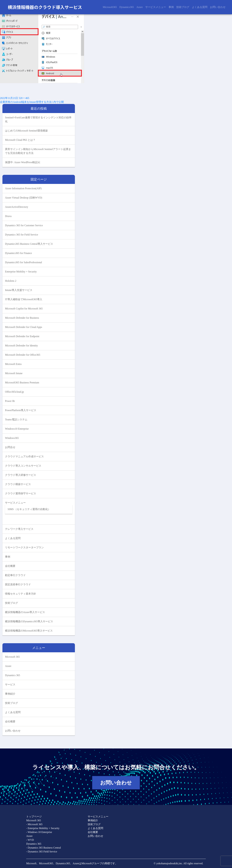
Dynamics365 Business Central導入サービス (29, 244)
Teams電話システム (16, 419)
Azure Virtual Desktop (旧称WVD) (24, 198)
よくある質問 (200, 7)
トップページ (34, 817)
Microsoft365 (110, 7)
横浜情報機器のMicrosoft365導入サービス (29, 631)
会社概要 (10, 566)
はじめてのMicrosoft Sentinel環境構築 (26, 131)
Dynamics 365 (13, 675)
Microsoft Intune (14, 373)
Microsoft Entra (13, 364)
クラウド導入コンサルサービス (23, 466)
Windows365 (12, 438)
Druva (8, 216)
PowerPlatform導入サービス (21, 410)
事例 (171, 7)
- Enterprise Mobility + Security (43, 828)
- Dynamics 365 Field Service (42, 852)
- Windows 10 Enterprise (39, 832)
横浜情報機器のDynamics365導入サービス (29, 621)
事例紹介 (10, 694)
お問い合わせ (218, 7)
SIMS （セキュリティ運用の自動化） (29, 509)
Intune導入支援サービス (19, 290)
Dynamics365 (127, 7)
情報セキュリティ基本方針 (21, 594)
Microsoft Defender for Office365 (23, 355)
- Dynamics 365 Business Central (44, 848)
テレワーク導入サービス (19, 529)
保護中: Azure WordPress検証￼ (22, 162)
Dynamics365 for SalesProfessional (23, 262)
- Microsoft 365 (34, 824)
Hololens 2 (11, 281)
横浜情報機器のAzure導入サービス (25, 612)
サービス (10, 684)
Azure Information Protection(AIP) (23, 188)
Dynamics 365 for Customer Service (24, 225)
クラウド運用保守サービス (21, 493)
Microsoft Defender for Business (22, 318)
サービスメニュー (156, 7)
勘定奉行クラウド (15, 575)
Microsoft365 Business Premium (22, 383)
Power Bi (10, 401)
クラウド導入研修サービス (21, 475)
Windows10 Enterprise (17, 429)
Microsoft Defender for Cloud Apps (24, 327)
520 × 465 (24, 98)
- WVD (30, 840)
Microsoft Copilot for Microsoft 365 (24, 309)
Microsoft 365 (12, 657)
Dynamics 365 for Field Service (22, 235)
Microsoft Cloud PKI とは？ (20, 140)
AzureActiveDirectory (17, 207)
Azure (140, 7)
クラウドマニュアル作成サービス (24, 456)
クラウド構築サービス (18, 484)
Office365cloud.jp (14, 392)
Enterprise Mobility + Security (21, 272)
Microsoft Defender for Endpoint (22, 336)
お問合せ (10, 447)
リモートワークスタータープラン (24, 547)
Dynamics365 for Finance (18, 253)
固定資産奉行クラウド (18, 584)
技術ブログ (183, 7)
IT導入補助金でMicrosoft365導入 (24, 299)
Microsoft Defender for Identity (21, 346)
